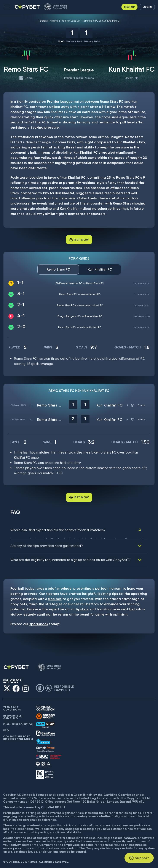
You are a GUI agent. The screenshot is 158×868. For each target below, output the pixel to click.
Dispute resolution (18, 723)
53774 (32, 796)
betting (17, 592)
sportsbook (39, 622)
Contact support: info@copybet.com (18, 736)
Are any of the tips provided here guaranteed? (47, 544)
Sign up (129, 7)
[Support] (139, 858)
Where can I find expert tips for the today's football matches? (58, 530)
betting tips (108, 592)
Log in (147, 7)
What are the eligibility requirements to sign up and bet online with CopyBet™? (70, 558)
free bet (55, 597)
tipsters (53, 592)
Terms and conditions (12, 707)
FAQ (6, 729)
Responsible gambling (12, 715)
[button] (7, 7)
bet (132, 607)
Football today (22, 587)
